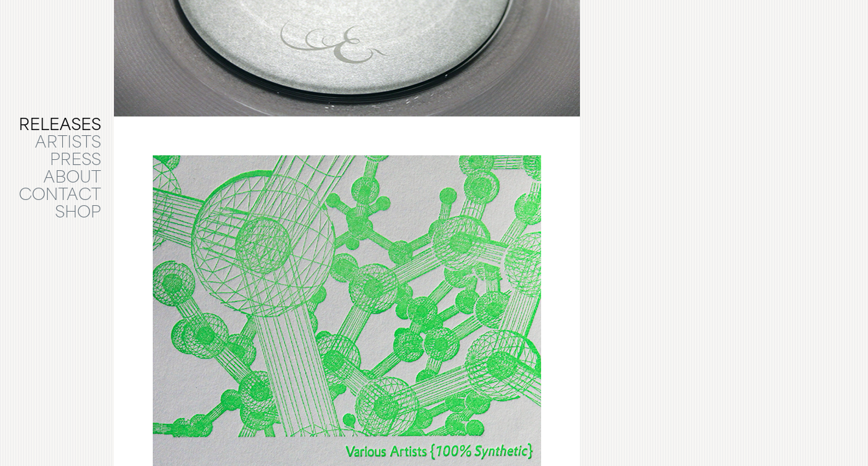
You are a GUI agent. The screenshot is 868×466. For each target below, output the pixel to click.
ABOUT (72, 179)
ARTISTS (68, 144)
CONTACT (60, 196)
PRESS (75, 161)
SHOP (78, 214)
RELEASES (60, 126)
